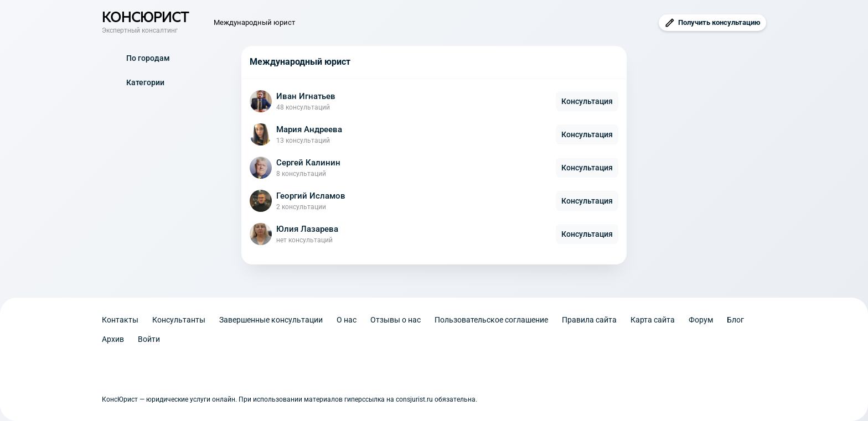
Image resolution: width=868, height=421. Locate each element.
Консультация (587, 101)
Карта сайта (653, 320)
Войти (149, 339)
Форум (701, 320)
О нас (347, 320)
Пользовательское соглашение (491, 320)
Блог (735, 320)
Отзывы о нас (396, 320)
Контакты (120, 320)
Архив (113, 339)
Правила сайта (589, 320)
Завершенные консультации (271, 320)
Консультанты (179, 320)
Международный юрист (254, 22)
